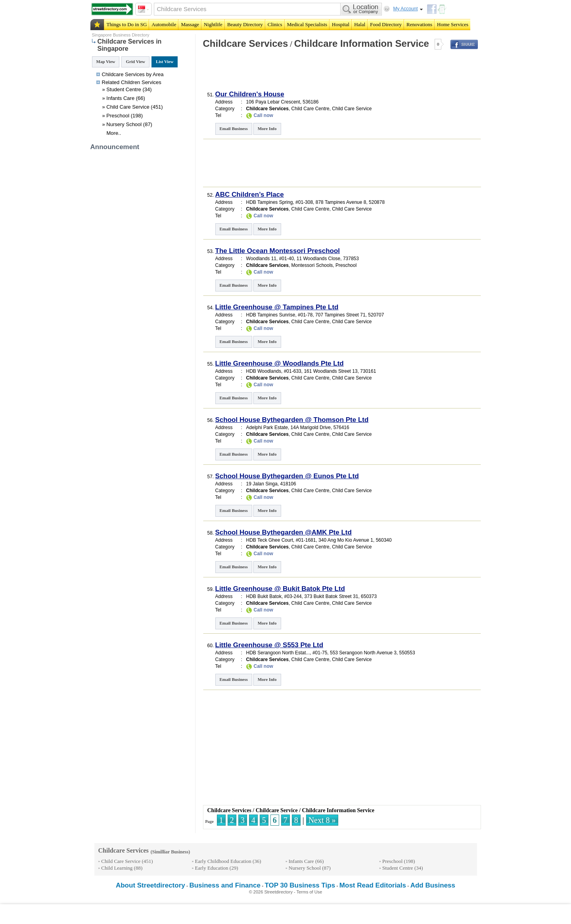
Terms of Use (309, 892)
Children (130, 82)
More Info (267, 128)
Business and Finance (225, 885)
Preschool (118, 116)
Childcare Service (277, 810)
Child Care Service (128, 107)
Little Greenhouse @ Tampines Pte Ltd (277, 307)
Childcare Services (246, 43)
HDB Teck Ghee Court (270, 540)
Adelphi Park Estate (267, 427)
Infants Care (120, 98)
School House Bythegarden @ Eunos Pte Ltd (287, 476)
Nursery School (124, 124)
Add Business (433, 885)
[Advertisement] (295, 73)
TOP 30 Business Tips (300, 885)
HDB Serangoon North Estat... (278, 653)
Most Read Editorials (373, 885)
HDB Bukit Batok (264, 596)
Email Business (234, 128)
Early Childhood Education (223, 861)
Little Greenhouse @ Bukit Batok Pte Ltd (280, 589)
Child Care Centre (310, 109)
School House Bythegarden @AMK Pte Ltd (284, 532)
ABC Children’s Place (250, 195)
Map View (106, 61)
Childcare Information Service (362, 43)
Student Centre (124, 89)
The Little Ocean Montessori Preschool (278, 251)
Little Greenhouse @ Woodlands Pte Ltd (280, 363)
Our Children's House (250, 94)
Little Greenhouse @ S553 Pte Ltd (269, 645)
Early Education (212, 868)
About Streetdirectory (150, 885)
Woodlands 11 (262, 259)
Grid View (135, 61)
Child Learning (117, 868)
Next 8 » (322, 820)
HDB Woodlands (264, 371)
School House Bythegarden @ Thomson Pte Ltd (292, 420)
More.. (114, 133)
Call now (263, 115)
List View (165, 61)
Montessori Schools (312, 265)
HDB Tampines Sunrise (271, 315)
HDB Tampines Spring (270, 202)
